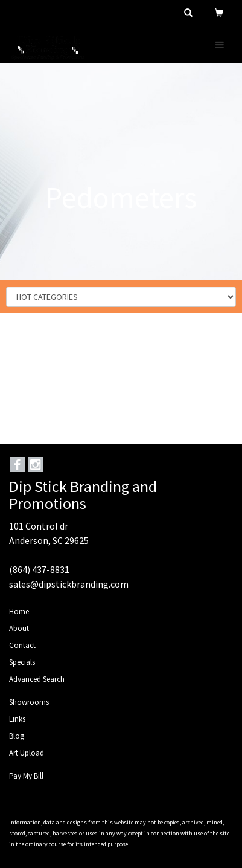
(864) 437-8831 (39, 569)
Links (17, 719)
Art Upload (27, 753)
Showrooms (29, 702)
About (19, 628)
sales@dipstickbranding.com (69, 584)
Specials (22, 662)
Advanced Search (37, 679)
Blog (17, 736)
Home (19, 611)
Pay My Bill (26, 776)
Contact (22, 645)
